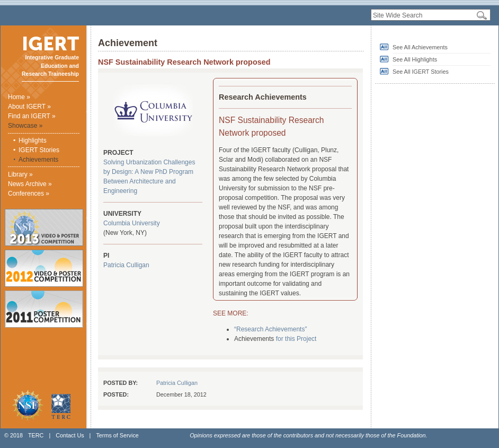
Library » (20, 174)
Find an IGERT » (32, 116)
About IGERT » (29, 107)
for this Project (296, 339)
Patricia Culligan (126, 265)
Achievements (38, 160)
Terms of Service (117, 435)
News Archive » (30, 184)
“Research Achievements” (270, 329)
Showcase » (25, 126)
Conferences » (29, 194)
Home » (19, 97)
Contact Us (70, 435)
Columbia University (132, 223)
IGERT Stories (39, 150)
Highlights (33, 140)
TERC (36, 435)
